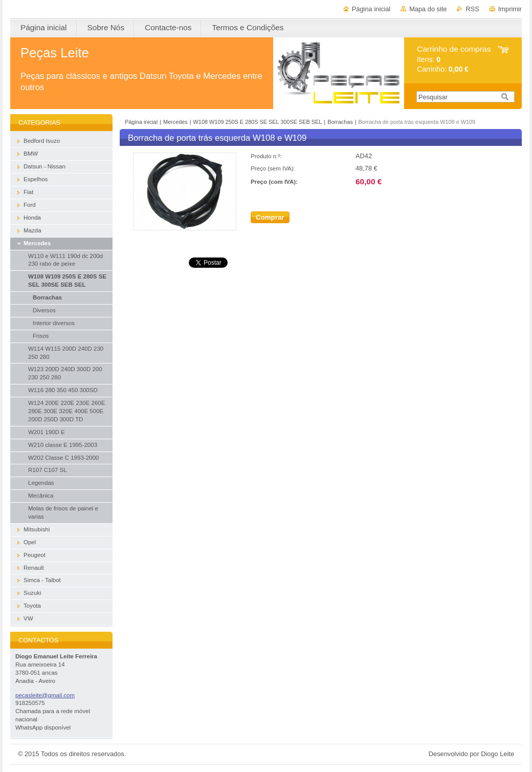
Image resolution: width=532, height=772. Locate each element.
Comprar (270, 217)
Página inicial (371, 9)
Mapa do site (428, 9)
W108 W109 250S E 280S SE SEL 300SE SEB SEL (258, 122)
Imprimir (510, 9)
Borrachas (340, 122)
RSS (472, 9)
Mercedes (175, 122)
